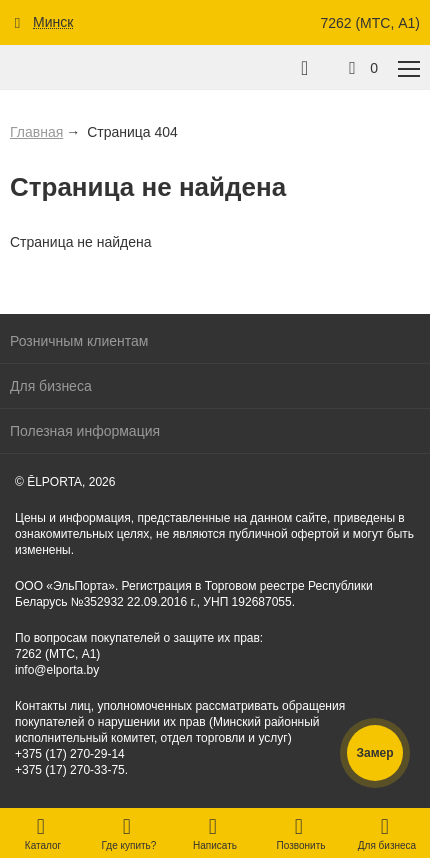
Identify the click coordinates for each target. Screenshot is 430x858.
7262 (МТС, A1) (370, 23)
